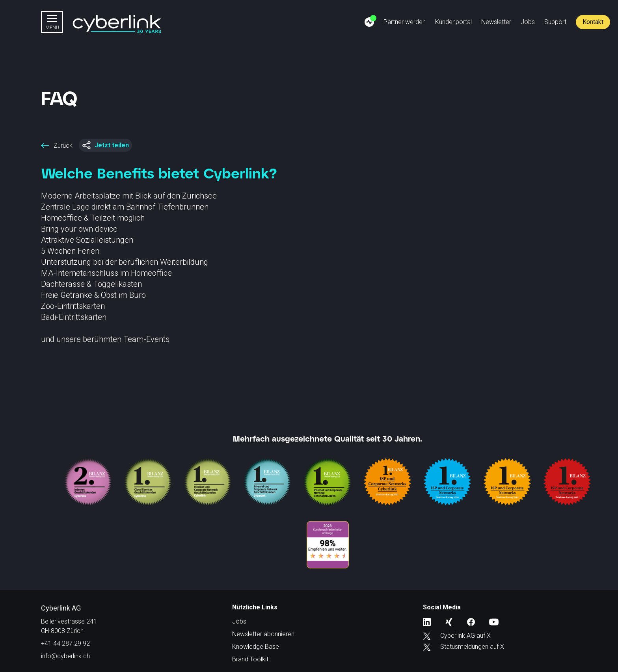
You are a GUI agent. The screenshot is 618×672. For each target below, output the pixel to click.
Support (555, 22)
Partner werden (405, 22)
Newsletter (496, 22)
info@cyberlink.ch (65, 656)
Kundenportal (453, 22)
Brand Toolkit (250, 659)
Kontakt (593, 22)
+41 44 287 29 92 (65, 643)
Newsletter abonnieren (263, 634)
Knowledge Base (256, 647)
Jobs (528, 22)
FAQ (59, 98)
